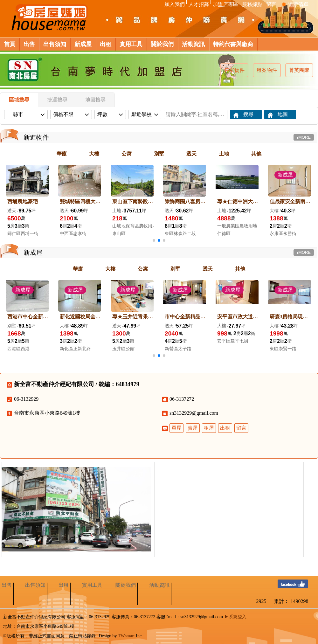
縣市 (23, 114)
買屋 (176, 428)
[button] (154, 240)
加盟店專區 (225, 4)
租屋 (209, 428)
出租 (225, 428)
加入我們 (174, 4)
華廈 (62, 154)
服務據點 (252, 4)
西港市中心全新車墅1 (28, 317)
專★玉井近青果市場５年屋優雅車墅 (133, 317)
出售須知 (35, 585)
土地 (224, 154)
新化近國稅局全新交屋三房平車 (80, 317)
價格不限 (68, 114)
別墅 (159, 154)
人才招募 (199, 4)
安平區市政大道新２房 (238, 317)
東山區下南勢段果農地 (133, 201)
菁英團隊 (299, 70)
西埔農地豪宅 (23, 201)
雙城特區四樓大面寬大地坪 (80, 201)
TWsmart (126, 636)
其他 (256, 154)
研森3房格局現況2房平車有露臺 (290, 317)
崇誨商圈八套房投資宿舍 (185, 201)
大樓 (94, 154)
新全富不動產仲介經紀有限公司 (54, 384)
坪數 (107, 114)
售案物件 (234, 70)
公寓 (127, 154)
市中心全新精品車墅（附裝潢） (185, 317)
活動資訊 (159, 585)
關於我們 (126, 585)
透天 (191, 154)
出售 (7, 585)
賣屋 (193, 428)
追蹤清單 (295, 4)
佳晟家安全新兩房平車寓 (290, 201)
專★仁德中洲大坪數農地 (238, 201)
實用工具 (92, 585)
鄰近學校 (142, 114)
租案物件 (267, 70)
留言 (271, 4)
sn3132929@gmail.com (194, 413)
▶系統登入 (235, 617)
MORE (304, 137)
